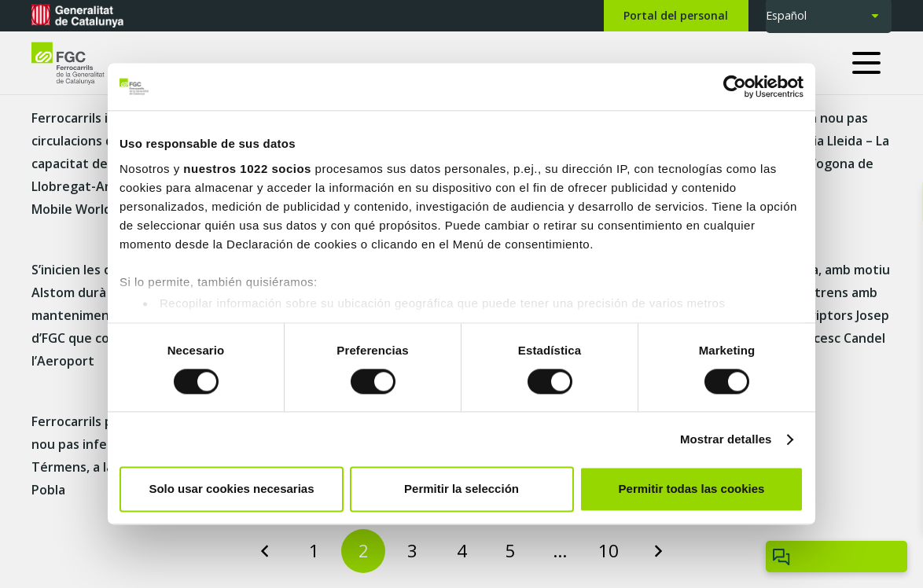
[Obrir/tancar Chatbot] (837, 557)
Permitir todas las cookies (692, 489)
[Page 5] (510, 551)
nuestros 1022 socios (247, 169)
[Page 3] (413, 551)
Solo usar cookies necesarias (231, 489)
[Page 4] (461, 551)
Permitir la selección (461, 489)
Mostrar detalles (726, 439)
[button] (872, 63)
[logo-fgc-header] (82, 63)
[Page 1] (314, 551)
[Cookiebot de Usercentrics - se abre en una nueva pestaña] (735, 86)
